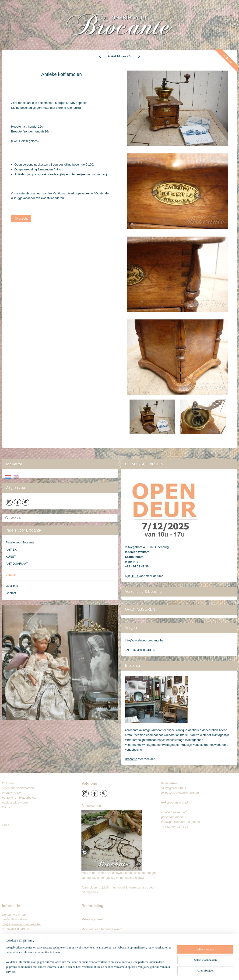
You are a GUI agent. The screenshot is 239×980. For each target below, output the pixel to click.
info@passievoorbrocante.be (144, 640)
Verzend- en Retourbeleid (19, 798)
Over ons (12, 586)
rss (124, 971)
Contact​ (9, 807)
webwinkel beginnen (139, 971)
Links (5, 825)
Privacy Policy (11, 793)
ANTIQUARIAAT (17, 564)
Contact (11, 593)
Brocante (131, 759)
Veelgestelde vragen (16, 802)
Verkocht (12, 575)
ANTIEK (11, 550)
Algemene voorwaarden (18, 788)
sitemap (116, 971)
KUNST (11, 557)
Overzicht (21, 219)
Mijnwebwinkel (175, 971)
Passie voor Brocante (20, 542)
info (57, 169)
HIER (135, 576)
